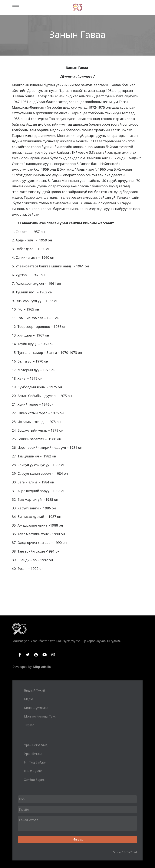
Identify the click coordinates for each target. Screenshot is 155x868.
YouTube (45, 655)
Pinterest (36, 655)
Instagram (53, 655)
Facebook (20, 655)
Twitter (28, 655)
